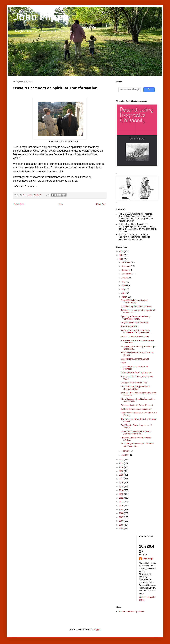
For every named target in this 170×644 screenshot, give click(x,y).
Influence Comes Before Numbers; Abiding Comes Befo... (136, 433)
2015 (122, 487)
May (124, 289)
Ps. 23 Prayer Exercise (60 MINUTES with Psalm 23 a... (137, 445)
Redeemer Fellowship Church (131, 612)
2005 (122, 525)
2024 (122, 255)
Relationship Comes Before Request (137, 405)
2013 (122, 494)
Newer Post (19, 204)
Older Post (101, 204)
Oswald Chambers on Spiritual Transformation (134, 301)
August (125, 278)
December (126, 262)
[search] (129, 90)
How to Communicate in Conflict (135, 336)
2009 (122, 509)
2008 (122, 513)
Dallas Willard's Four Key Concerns (136, 373)
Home (60, 204)
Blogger (97, 629)
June (124, 285)
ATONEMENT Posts (130, 326)
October (125, 270)
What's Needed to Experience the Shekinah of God (136, 388)
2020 (122, 467)
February (126, 451)
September (127, 274)
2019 (122, 471)
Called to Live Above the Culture (135, 359)
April (124, 293)
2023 (122, 259)
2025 (122, 251)
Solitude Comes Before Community (136, 409)
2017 (122, 479)
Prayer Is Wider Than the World (135, 323)
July (123, 282)
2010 (122, 506)
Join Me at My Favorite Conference (136, 306)
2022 (122, 460)
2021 (122, 463)
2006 (122, 521)
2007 (122, 517)
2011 (122, 502)
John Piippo (41, 16)
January (125, 455)
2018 (122, 475)
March (124, 297)
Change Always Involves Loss (134, 383)
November (126, 266)
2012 (122, 498)
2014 (122, 490)
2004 (122, 529)
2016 (122, 483)
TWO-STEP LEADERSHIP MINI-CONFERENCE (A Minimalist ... (136, 332)
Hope (123, 363)
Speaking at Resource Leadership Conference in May (136, 318)
